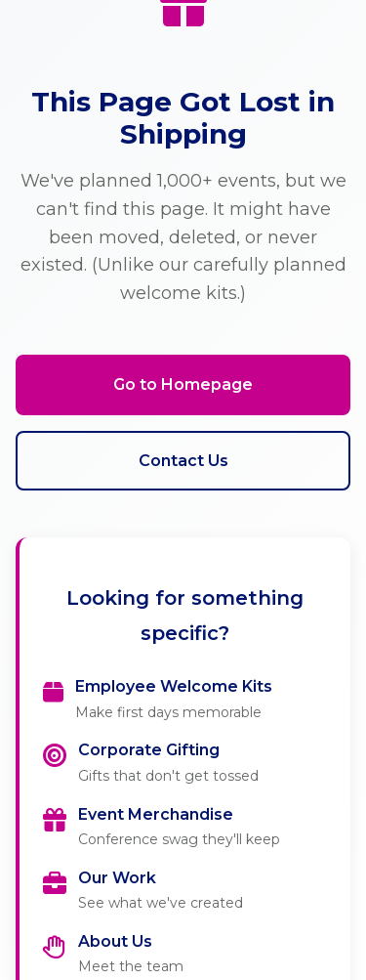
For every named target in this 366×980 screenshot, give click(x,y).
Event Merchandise (156, 814)
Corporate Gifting (149, 750)
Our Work (117, 878)
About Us (115, 941)
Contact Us (183, 461)
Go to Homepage (183, 384)
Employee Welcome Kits (174, 686)
